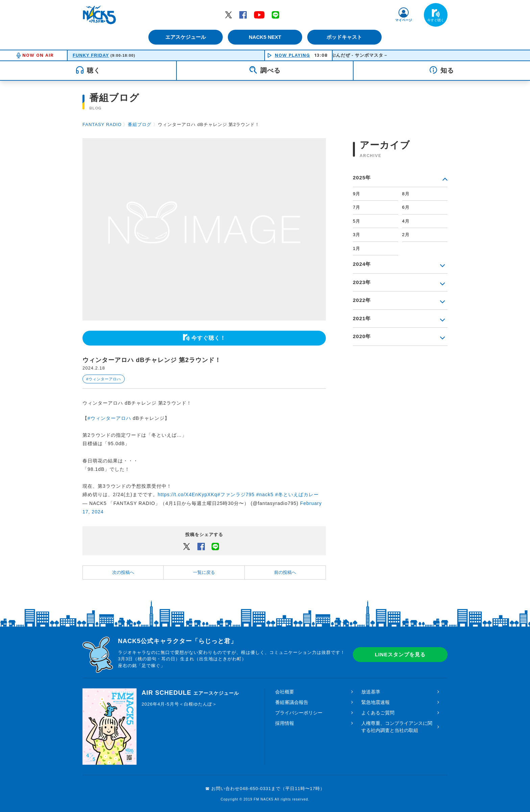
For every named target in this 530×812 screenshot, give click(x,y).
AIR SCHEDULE (190, 693)
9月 (357, 194)
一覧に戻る (204, 572)
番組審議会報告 (292, 702)
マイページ (404, 20)
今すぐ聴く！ (209, 338)
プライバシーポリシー (299, 713)
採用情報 (285, 723)
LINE (275, 15)
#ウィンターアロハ (104, 379)
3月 (357, 235)
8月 (406, 194)
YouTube (259, 15)
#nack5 (265, 494)
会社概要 (285, 692)
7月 (357, 207)
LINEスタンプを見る (400, 654)
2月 (406, 235)
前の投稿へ (285, 572)
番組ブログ (140, 124)
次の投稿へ (123, 572)
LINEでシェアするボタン (215, 546)
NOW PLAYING (292, 55)
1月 (357, 248)
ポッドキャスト (345, 37)
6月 (406, 207)
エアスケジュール (186, 37)
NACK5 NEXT (265, 37)
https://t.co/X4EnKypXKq (188, 494)
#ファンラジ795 (236, 494)
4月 (406, 221)
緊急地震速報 (376, 702)
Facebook (243, 15)
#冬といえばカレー (297, 494)
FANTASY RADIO (102, 124)
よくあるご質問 (378, 713)
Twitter (228, 15)
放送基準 (371, 692)
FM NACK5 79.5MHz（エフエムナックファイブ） (99, 15)
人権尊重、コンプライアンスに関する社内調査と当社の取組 (397, 727)
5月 (357, 221)
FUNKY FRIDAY (91, 55)
